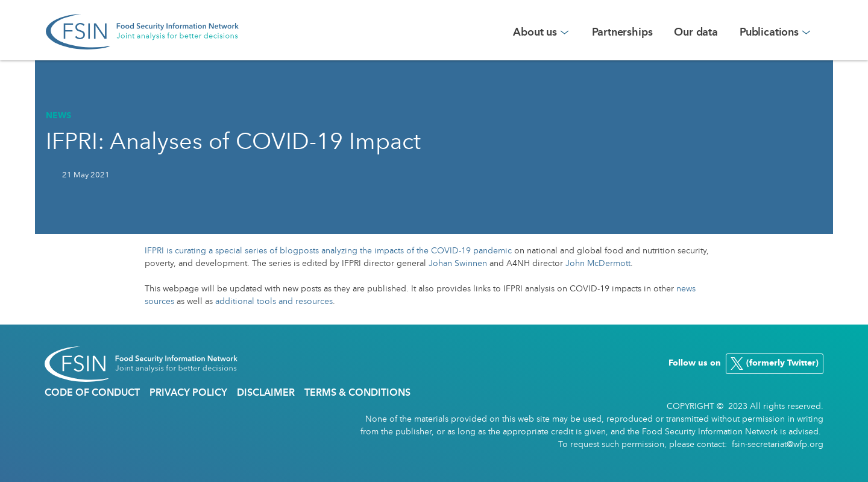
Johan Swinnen (458, 264)
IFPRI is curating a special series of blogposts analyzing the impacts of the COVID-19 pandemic (329, 251)
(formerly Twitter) (772, 364)
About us (535, 33)
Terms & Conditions (357, 393)
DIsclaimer (266, 393)
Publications (769, 33)
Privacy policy (188, 393)
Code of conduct (92, 393)
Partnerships (622, 33)
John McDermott (598, 264)
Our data (696, 33)
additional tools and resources (274, 302)
